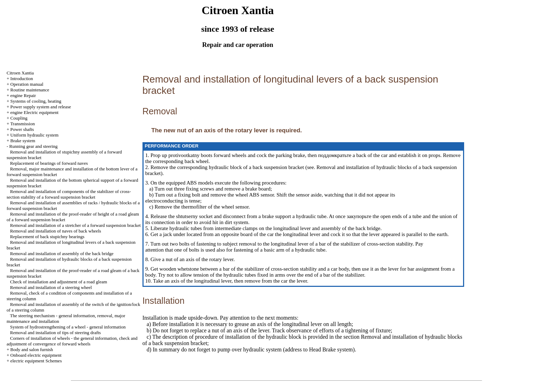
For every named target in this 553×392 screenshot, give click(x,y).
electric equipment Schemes (36, 361)
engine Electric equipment (34, 112)
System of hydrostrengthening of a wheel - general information (68, 327)
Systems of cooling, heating (36, 101)
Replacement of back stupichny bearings (47, 237)
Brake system (23, 141)
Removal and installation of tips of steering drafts (56, 333)
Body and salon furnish (32, 349)
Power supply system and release (41, 107)
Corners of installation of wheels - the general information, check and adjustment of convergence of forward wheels (72, 341)
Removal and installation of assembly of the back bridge (62, 254)
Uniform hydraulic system (34, 135)
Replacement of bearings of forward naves (49, 163)
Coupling (19, 118)
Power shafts (22, 129)
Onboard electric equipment (36, 355)
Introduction (22, 79)
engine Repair (23, 95)
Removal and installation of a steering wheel (51, 287)
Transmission (23, 124)
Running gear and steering (33, 146)
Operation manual (27, 84)
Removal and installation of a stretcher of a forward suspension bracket (75, 225)
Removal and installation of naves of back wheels (56, 231)
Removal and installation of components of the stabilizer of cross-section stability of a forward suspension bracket (69, 194)
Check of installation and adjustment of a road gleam (59, 282)
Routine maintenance (30, 90)
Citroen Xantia (20, 73)
